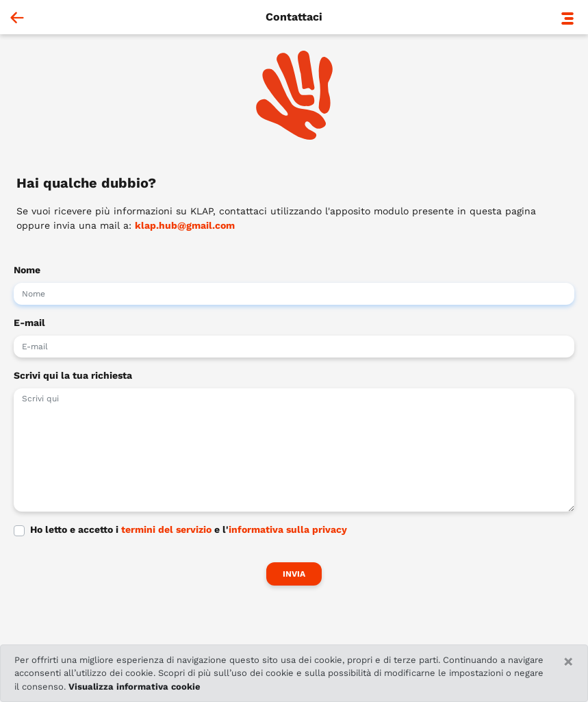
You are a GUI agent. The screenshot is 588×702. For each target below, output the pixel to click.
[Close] (568, 662)
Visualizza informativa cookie (135, 687)
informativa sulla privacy (288, 529)
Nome (27, 270)
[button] (567, 17)
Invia (294, 574)
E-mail (29, 323)
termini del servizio (166, 529)
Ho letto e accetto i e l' (189, 529)
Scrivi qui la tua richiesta (73, 375)
